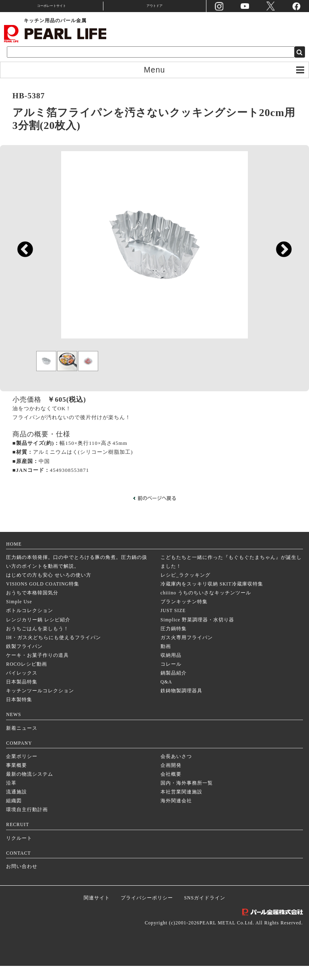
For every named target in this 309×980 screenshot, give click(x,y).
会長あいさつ (176, 771)
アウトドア (154, 6)
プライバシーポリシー (147, 912)
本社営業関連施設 (181, 806)
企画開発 (171, 780)
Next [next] (280, 253)
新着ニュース (22, 742)
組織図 (14, 815)
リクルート (19, 852)
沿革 (11, 797)
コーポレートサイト (51, 6)
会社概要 (171, 788)
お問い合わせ (22, 881)
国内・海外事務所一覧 (187, 797)
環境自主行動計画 (27, 824)
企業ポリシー (22, 771)
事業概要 (16, 780)
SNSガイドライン (205, 912)
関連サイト (97, 912)
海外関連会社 (176, 815)
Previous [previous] (21, 253)
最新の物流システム (30, 788)
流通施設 (16, 806)
